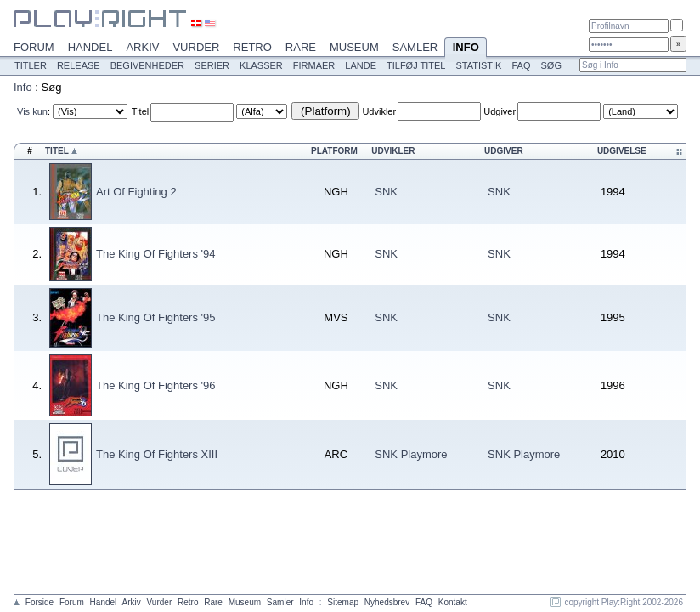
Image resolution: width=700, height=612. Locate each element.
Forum (34, 47)
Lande (361, 65)
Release (79, 65)
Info (466, 48)
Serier (212, 65)
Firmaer (314, 65)
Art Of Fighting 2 (136, 192)
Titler (31, 65)
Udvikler (379, 111)
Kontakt (453, 602)
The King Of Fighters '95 (156, 317)
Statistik (478, 65)
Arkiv (142, 47)
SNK (386, 192)
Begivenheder (147, 65)
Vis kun (32, 111)
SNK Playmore (411, 454)
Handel (90, 47)
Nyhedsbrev (387, 602)
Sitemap (343, 602)
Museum (354, 47)
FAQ (521, 65)
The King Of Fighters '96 (156, 385)
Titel (140, 111)
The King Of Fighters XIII (157, 454)
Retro (252, 47)
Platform (334, 151)
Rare (301, 47)
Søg (550, 65)
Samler (415, 47)
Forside (40, 602)
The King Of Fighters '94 (156, 254)
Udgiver (500, 111)
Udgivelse (622, 151)
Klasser (261, 65)
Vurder (196, 47)
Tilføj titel (416, 65)
